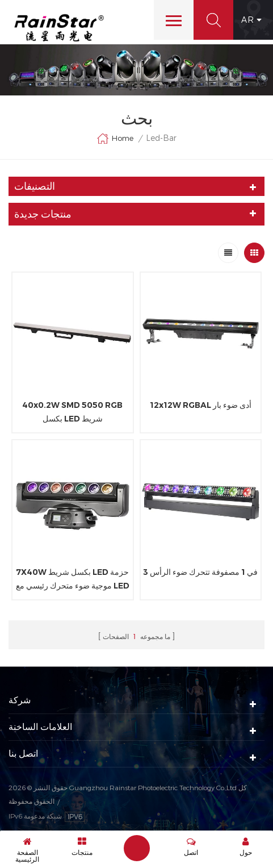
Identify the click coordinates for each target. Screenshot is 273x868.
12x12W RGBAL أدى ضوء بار (201, 405)
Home (115, 139)
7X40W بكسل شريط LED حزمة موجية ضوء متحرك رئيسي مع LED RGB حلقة (73, 580)
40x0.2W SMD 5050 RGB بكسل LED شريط (72, 412)
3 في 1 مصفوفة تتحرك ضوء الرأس (200, 572)
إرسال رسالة (137, 848)
